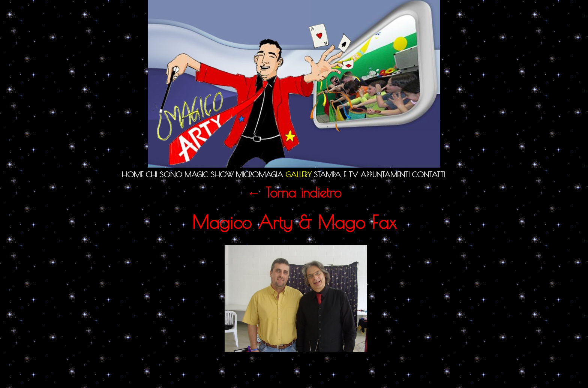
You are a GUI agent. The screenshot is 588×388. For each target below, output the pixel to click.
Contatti (428, 175)
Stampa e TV (336, 175)
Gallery (298, 175)
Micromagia (259, 175)
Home (133, 175)
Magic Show (209, 175)
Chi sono (164, 175)
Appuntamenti (385, 175)
